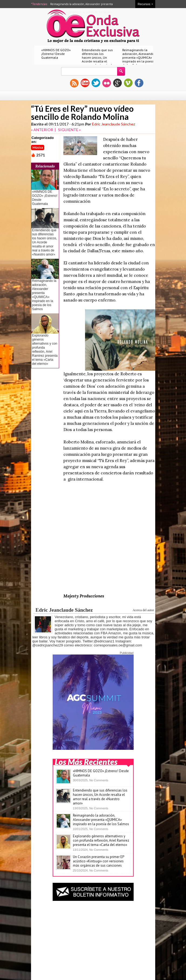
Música (38, 147)
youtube (85, 83)
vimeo (128, 83)
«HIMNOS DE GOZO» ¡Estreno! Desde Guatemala (56, 54)
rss (74, 83)
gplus (117, 83)
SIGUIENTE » (69, 130)
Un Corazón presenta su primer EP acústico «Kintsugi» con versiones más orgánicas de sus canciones (98, 861)
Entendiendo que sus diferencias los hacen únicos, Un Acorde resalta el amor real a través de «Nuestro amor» (98, 59)
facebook (139, 83)
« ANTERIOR (42, 130)
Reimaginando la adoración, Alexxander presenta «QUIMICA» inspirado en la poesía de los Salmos (139, 57)
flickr (107, 83)
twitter (96, 83)
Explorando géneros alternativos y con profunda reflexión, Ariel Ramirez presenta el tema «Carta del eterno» (45, 350)
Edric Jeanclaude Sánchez (114, 124)
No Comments (99, 780)
